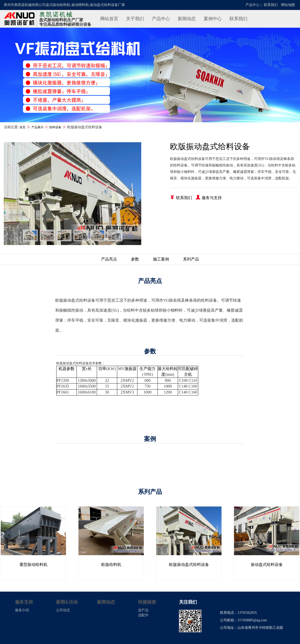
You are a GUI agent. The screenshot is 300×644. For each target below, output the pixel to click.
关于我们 (135, 19)
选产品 (143, 610)
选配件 (143, 615)
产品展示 (37, 128)
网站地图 (288, 5)
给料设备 (55, 128)
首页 (22, 128)
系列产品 (191, 259)
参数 (135, 259)
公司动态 (63, 610)
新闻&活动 (67, 602)
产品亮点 (109, 259)
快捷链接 (147, 602)
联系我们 (271, 5)
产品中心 (252, 5)
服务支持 (24, 602)
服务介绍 (22, 610)
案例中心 (213, 19)
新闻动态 (187, 19)
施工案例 (161, 259)
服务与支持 (209, 198)
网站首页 (109, 19)
